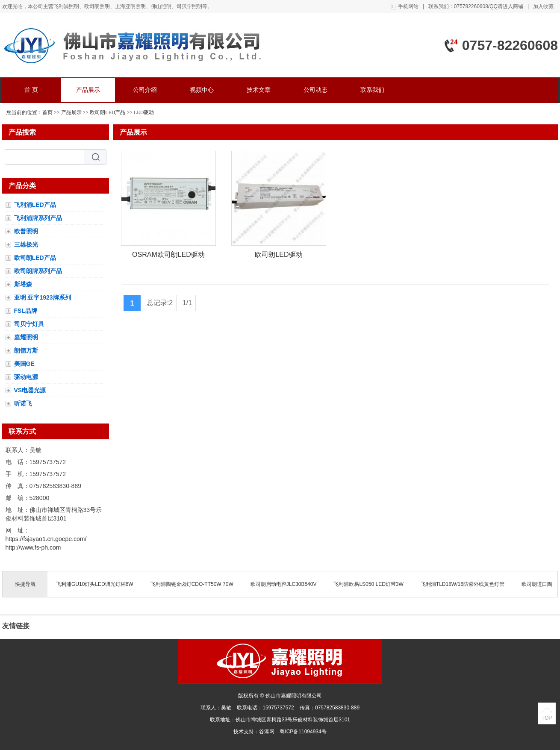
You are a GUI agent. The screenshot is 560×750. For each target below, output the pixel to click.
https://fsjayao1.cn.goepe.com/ (46, 539)
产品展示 (88, 90)
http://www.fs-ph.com (33, 547)
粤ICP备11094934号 (303, 732)
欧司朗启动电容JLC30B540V (284, 584)
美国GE (24, 364)
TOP (547, 718)
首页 (47, 112)
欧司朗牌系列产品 (38, 271)
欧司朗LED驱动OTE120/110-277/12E (279, 256)
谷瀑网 (267, 732)
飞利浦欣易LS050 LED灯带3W (368, 584)
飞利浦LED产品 (35, 205)
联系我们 (372, 90)
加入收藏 (543, 6)
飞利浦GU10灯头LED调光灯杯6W (95, 584)
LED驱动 (144, 112)
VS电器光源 (30, 390)
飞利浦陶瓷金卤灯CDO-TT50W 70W (192, 584)
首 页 (31, 90)
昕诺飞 (23, 403)
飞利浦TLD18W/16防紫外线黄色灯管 (463, 584)
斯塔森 (23, 284)
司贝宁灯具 (29, 324)
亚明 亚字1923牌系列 (43, 297)
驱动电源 (26, 377)
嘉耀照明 (26, 337)
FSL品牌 (26, 311)
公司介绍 (145, 90)
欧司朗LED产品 (108, 112)
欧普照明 (26, 231)
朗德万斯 (26, 350)
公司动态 (315, 90)
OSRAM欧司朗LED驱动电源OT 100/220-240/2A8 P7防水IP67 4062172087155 (168, 256)
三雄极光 (26, 244)
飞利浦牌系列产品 (38, 218)
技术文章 (259, 90)
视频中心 (202, 90)
